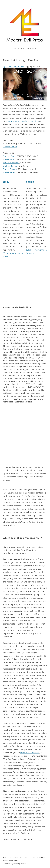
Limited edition (10, 147)
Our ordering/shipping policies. (15, 863)
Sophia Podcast (10, 169)
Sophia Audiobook (11, 163)
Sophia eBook (9, 156)
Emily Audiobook (10, 166)
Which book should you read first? (24, 121)
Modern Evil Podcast (30, 753)
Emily (6, 182)
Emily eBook (8, 159)
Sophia (30, 182)
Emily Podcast (9, 172)
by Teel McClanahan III (13, 66)
